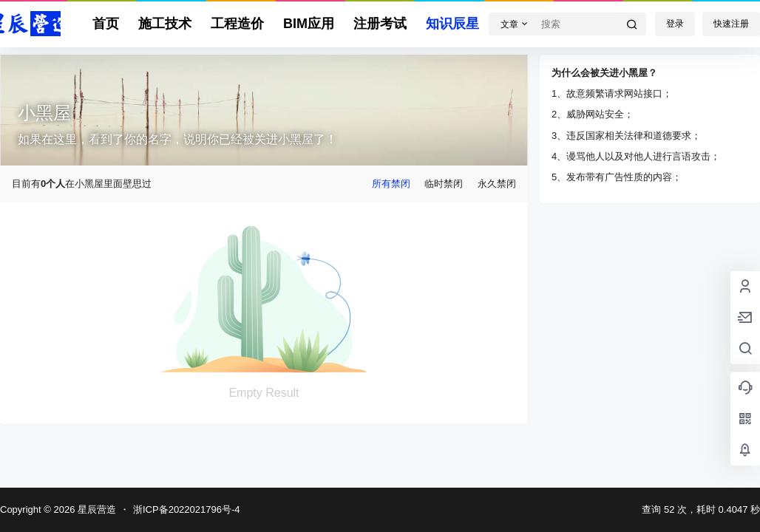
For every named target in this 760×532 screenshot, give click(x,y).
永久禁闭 (497, 184)
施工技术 (165, 24)
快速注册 (731, 24)
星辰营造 (95, 509)
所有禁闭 (391, 184)
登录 (675, 24)
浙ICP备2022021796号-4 (187, 509)
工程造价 (237, 24)
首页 (106, 24)
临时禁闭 (444, 184)
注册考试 (380, 24)
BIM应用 (309, 24)
